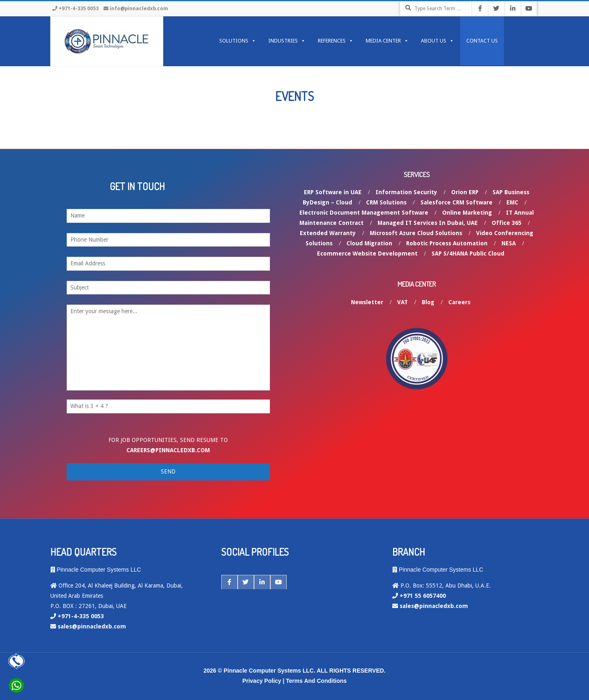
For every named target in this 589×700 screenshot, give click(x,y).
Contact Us (482, 41)
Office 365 (507, 223)
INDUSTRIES (287, 41)
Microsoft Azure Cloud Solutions (416, 233)
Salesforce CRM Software (456, 202)
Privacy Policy (262, 681)
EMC (512, 202)
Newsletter (367, 302)
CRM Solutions (386, 202)
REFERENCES (336, 41)
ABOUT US (437, 41)
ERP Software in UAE (333, 192)
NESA (509, 243)
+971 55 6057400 (423, 596)
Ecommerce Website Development (367, 254)
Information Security (406, 192)
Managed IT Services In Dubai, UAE (428, 223)
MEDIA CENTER (387, 41)
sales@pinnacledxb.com (92, 626)
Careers (459, 302)
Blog (428, 302)
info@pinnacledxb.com (139, 9)
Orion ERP (465, 192)
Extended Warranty (328, 233)
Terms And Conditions (316, 681)
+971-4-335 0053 (79, 9)
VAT (402, 302)
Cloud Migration (369, 243)
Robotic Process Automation (447, 243)
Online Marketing (467, 213)
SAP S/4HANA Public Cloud (468, 254)
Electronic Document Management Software (364, 213)
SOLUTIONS (238, 41)
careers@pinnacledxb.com (168, 450)
